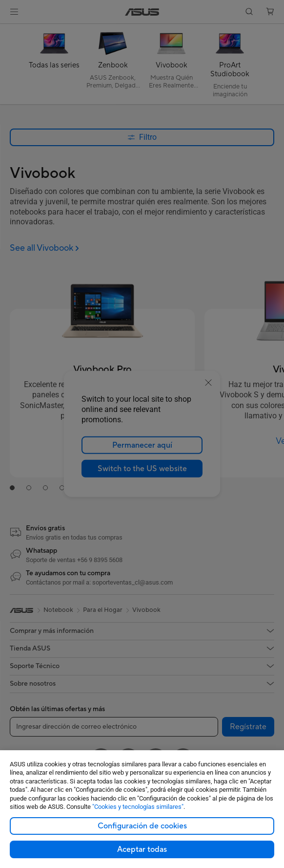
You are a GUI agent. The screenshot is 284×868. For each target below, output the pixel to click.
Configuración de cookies (142, 826)
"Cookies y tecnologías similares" (138, 807)
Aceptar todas (142, 849)
